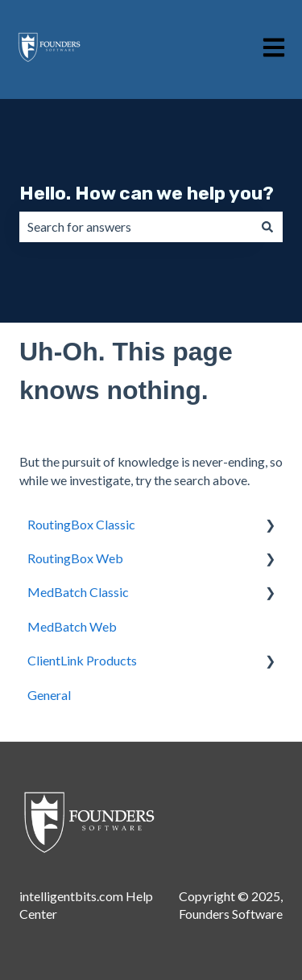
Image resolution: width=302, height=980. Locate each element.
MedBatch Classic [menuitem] (78, 592)
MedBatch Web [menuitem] (72, 626)
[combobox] (136, 227)
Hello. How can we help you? (147, 193)
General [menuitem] (49, 695)
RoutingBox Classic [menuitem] (81, 524)
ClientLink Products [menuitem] (82, 660)
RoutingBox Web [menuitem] (75, 558)
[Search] (267, 227)
